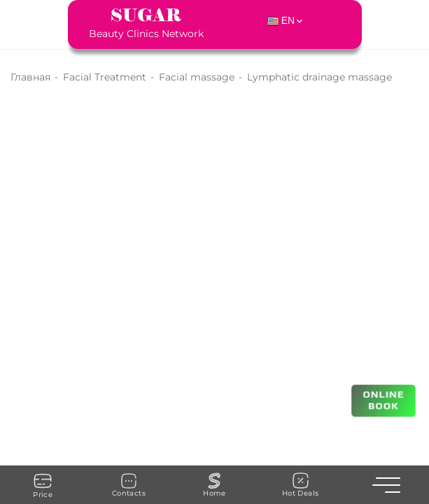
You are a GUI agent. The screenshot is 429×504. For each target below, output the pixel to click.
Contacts (129, 485)
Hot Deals (301, 485)
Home (215, 485)
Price (43, 485)
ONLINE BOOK (384, 400)
